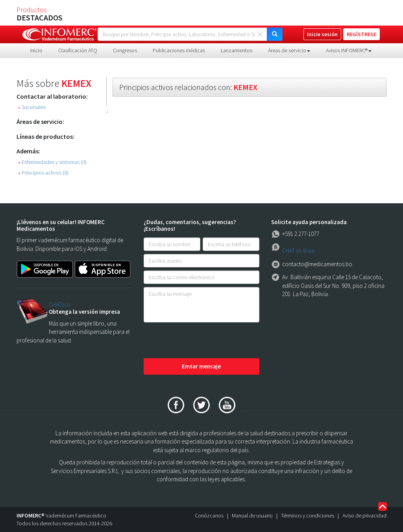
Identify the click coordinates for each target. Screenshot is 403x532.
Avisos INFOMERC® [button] (349, 50)
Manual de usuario (252, 515)
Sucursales (32, 107)
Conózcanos (209, 515)
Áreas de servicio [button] (289, 50)
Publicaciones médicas (179, 50)
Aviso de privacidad (364, 515)
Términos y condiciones (308, 515)
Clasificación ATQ (78, 50)
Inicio (36, 50)
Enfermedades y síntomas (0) (52, 162)
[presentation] (203, 341)
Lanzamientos (237, 50)
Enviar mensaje (201, 366)
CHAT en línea (298, 251)
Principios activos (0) (43, 173)
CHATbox (60, 305)
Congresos (125, 50)
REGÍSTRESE (361, 34)
